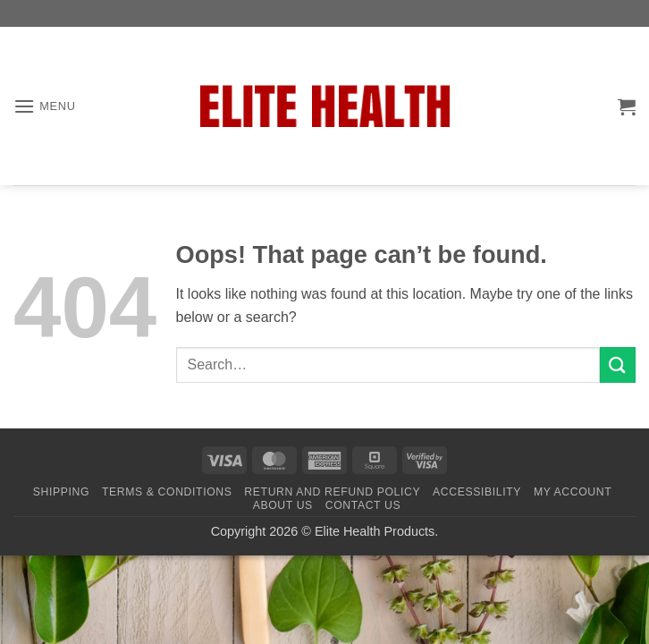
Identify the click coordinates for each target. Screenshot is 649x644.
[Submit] (618, 364)
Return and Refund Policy (332, 492)
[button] (45, 106)
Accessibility (477, 492)
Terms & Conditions (167, 492)
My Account (573, 492)
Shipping (61, 492)
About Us (283, 505)
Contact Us (363, 505)
